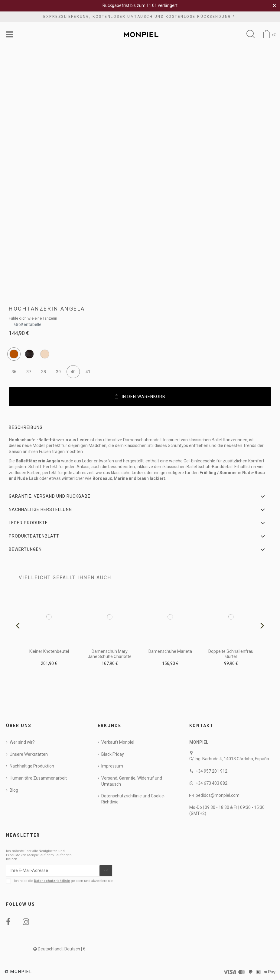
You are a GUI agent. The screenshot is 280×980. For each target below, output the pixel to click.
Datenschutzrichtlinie (52, 881)
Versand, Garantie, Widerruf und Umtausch (132, 781)
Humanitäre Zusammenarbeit (38, 778)
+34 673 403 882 (212, 783)
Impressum (112, 766)
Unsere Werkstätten (29, 754)
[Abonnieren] (106, 871)
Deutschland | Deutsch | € (59, 949)
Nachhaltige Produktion (32, 766)
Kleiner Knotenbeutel (49, 651)
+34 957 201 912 (212, 771)
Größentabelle (28, 323)
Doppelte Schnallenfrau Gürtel (231, 654)
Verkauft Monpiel (118, 742)
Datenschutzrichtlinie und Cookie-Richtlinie (133, 799)
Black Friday (113, 754)
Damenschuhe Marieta (170, 651)
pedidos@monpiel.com (218, 795)
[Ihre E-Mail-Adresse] (53, 871)
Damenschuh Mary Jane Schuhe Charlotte (110, 654)
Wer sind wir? (22, 742)
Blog (14, 790)
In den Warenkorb (140, 397)
